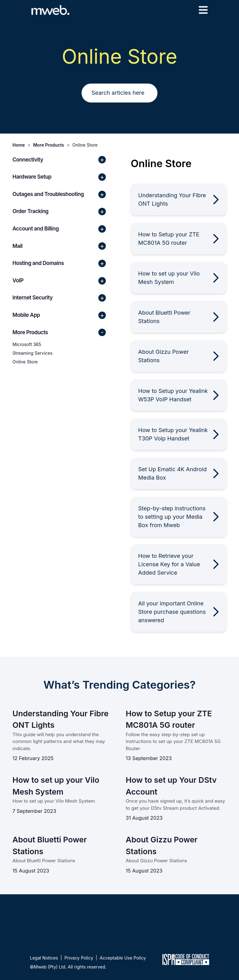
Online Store (85, 145)
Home (19, 145)
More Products (48, 145)
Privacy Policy (79, 958)
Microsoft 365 (27, 344)
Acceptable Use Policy (123, 958)
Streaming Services (33, 353)
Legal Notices (44, 958)
